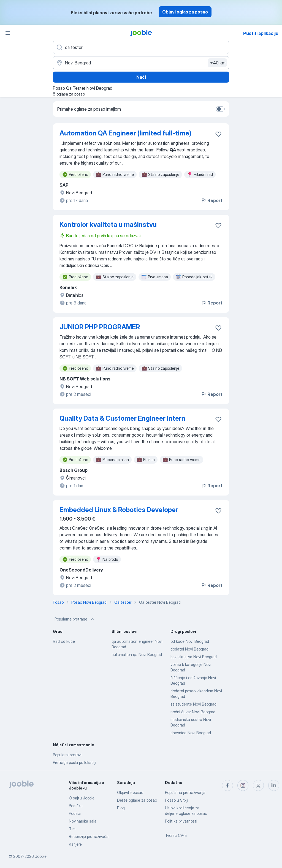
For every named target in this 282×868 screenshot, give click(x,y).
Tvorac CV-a (176, 835)
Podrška (76, 806)
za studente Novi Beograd (193, 704)
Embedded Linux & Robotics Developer (119, 510)
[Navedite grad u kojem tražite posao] (141, 63)
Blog (121, 808)
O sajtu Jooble (82, 798)
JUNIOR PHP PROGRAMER (100, 327)
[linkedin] (274, 785)
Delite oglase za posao (137, 800)
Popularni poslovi (67, 755)
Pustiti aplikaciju (261, 33)
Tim (72, 829)
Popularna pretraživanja (185, 792)
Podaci (75, 813)
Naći (141, 77)
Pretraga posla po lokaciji (74, 762)
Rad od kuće (64, 641)
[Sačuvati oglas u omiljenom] (218, 134)
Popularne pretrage (75, 619)
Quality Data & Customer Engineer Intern (122, 418)
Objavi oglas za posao (185, 12)
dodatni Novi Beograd (189, 649)
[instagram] (243, 785)
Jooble (41, 856)
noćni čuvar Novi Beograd (193, 712)
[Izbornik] (8, 33)
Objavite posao (130, 792)
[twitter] (258, 785)
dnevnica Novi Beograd (191, 733)
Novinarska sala (83, 821)
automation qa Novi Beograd (137, 655)
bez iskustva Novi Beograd (194, 657)
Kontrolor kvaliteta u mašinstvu (108, 225)
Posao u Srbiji (177, 800)
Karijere (75, 844)
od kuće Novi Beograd (190, 641)
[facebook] (227, 785)
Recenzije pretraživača (89, 836)
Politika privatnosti (181, 821)
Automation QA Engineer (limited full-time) (125, 133)
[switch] (220, 109)
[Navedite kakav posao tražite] (141, 47)
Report (211, 200)
